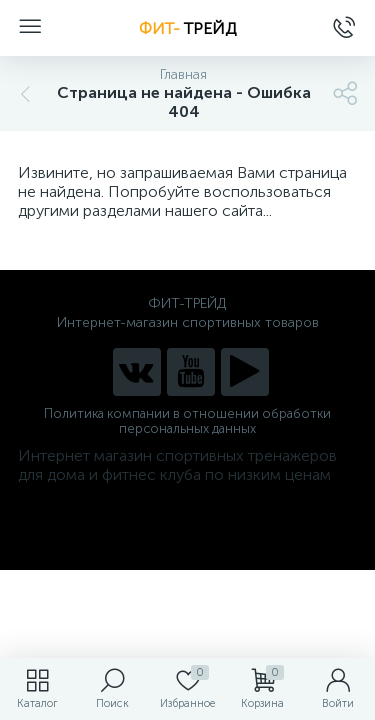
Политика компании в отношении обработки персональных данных (187, 421)
